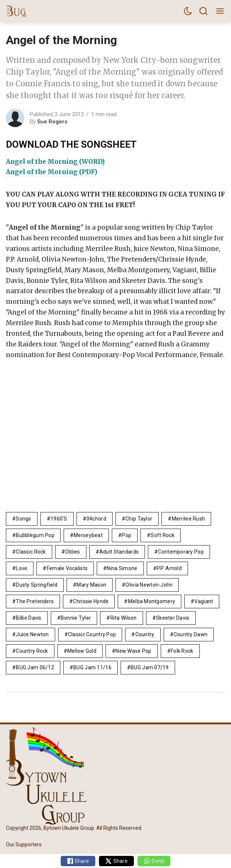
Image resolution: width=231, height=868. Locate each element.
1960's (59, 519)
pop (127, 535)
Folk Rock (182, 651)
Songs (23, 519)
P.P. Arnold (169, 568)
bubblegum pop (35, 535)
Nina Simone (122, 568)
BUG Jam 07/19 (150, 667)
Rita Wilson (124, 618)
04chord (96, 519)
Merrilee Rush (189, 519)
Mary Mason (91, 585)
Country (145, 634)
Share (78, 861)
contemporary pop (181, 552)
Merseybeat (88, 535)
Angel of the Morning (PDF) (52, 172)
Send (154, 861)
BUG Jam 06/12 (35, 667)
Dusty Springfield (37, 585)
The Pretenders (35, 601)
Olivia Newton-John (149, 585)
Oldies (73, 552)
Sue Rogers (52, 122)
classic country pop (92, 634)
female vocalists (67, 568)
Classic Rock (31, 552)
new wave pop (133, 651)
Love (22, 568)
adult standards (119, 552)
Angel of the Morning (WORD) (55, 162)
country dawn (191, 634)
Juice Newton (32, 634)
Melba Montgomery (152, 601)
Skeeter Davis (173, 618)
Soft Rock (162, 535)
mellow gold (82, 651)
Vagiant (204, 601)
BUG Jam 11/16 (92, 667)
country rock (32, 651)
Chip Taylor (139, 519)
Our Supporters (24, 844)
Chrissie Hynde (91, 601)
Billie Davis (29, 618)
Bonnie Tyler (76, 618)
